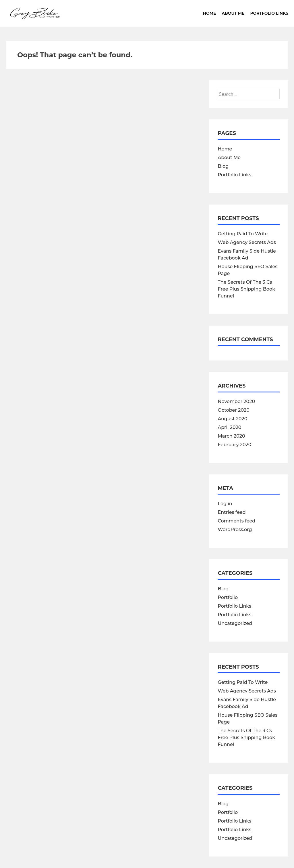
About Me (233, 13)
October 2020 (233, 410)
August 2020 (232, 419)
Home (210, 13)
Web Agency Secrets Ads (247, 242)
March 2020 (231, 436)
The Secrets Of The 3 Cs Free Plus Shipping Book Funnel (246, 289)
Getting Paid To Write (243, 234)
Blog (223, 166)
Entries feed (232, 512)
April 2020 (229, 427)
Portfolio (228, 597)
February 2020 (234, 445)
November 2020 (236, 401)
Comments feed (236, 521)
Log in (225, 504)
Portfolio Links (269, 13)
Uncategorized (235, 623)
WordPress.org (235, 530)
